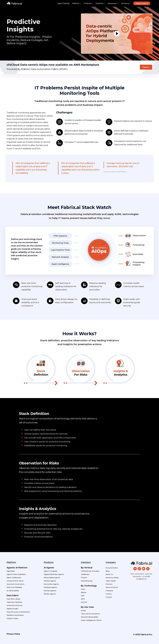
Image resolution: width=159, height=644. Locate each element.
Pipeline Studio (12, 609)
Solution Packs (12, 618)
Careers (109, 594)
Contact (109, 597)
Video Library (111, 581)
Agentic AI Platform (17, 568)
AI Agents (49, 568)
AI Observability (13, 591)
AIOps (83, 610)
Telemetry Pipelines (14, 602)
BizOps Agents (50, 594)
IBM (83, 596)
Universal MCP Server (15, 581)
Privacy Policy (13, 634)
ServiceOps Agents (51, 584)
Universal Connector (15, 605)
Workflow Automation (15, 615)
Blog (107, 571)
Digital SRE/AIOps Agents (54, 574)
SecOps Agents (50, 591)
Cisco (83, 589)
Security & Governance (15, 584)
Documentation (112, 568)
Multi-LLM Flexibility (14, 587)
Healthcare (85, 574)
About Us (109, 574)
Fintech (84, 578)
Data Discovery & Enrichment (18, 612)
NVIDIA (84, 602)
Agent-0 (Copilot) (51, 571)
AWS (83, 599)
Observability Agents (52, 578)
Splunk (83, 592)
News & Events (112, 587)
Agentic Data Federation (16, 574)
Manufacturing (87, 581)
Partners (109, 584)
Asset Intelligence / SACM (91, 620)
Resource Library (112, 578)
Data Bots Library (13, 599)
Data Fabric (13, 595)
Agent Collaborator (14, 578)
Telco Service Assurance (90, 614)
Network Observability (90, 617)
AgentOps (11, 571)
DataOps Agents (50, 587)
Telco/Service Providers (90, 571)
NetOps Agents (50, 581)
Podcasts (109, 591)
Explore (146, 67)
